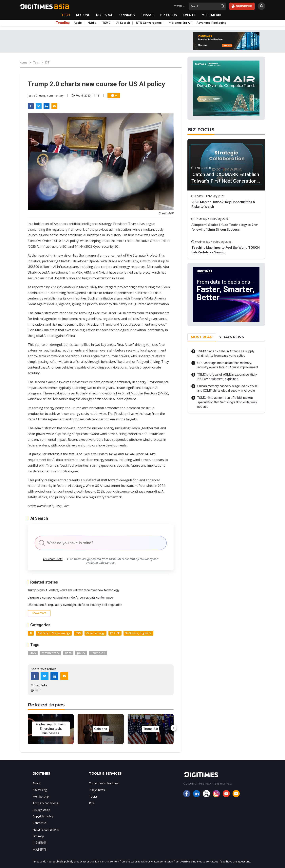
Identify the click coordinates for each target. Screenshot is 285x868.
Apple (78, 23)
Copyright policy (43, 816)
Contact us (40, 823)
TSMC (106, 23)
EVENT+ (189, 15)
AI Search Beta (53, 559)
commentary (50, 653)
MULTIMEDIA (211, 15)
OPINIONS (127, 15)
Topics (93, 796)
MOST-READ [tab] (202, 337)
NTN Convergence (149, 23)
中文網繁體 (40, 843)
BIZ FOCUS (169, 15)
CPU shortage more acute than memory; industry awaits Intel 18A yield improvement (228, 365)
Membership (41, 796)
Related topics (46, 705)
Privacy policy (41, 810)
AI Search (123, 23)
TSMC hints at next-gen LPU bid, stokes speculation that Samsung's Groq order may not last (227, 402)
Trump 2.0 (98, 653)
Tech (36, 63)
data (68, 653)
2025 (33, 653)
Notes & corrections (46, 830)
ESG (78, 633)
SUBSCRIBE (242, 6)
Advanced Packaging (211, 23)
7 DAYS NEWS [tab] (232, 337)
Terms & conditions (45, 803)
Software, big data (138, 633)
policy (81, 653)
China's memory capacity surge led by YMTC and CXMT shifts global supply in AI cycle (228, 388)
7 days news (97, 790)
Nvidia (92, 23)
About (37, 783)
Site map (38, 836)
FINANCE (148, 15)
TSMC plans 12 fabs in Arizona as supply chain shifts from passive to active (226, 353)
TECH (66, 15)
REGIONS (83, 15)
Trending (63, 23)
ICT (47, 63)
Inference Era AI (179, 23)
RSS (92, 803)
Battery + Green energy (54, 633)
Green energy (95, 633)
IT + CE (115, 633)
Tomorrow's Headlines (104, 783)
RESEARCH (105, 15)
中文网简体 (40, 849)
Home (24, 63)
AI (31, 633)
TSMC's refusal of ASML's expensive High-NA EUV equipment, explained (227, 377)
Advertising (40, 790)
